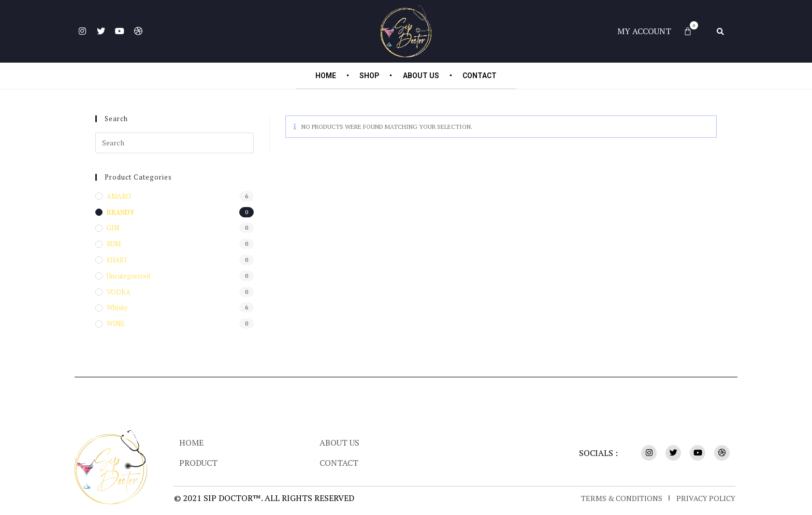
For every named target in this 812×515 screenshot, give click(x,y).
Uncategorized (128, 276)
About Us (423, 76)
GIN (113, 228)
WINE (116, 323)
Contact (485, 76)
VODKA (119, 292)
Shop (367, 76)
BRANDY (120, 212)
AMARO (119, 196)
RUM (114, 244)
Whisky (117, 307)
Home (320, 76)
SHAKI (117, 260)
